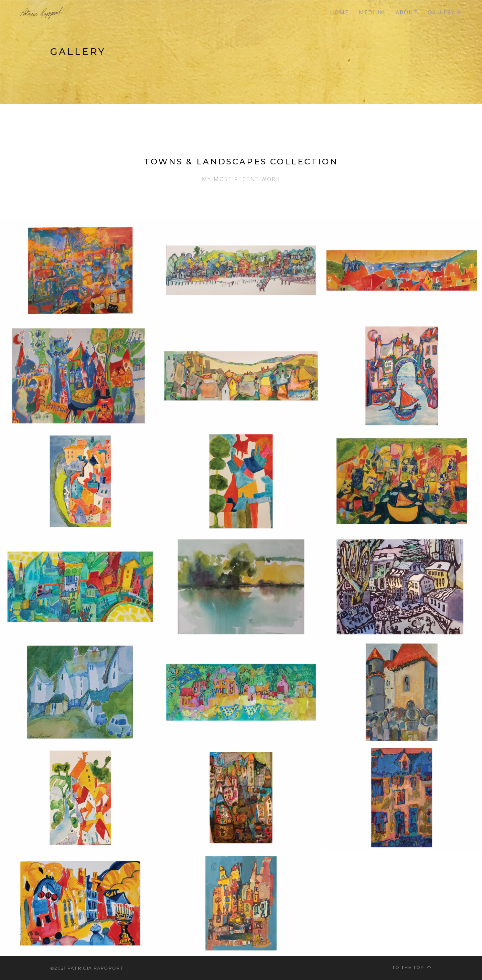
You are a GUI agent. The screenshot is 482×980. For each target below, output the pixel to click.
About (407, 12)
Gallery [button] (444, 12)
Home (339, 12)
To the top (412, 966)
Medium (372, 12)
